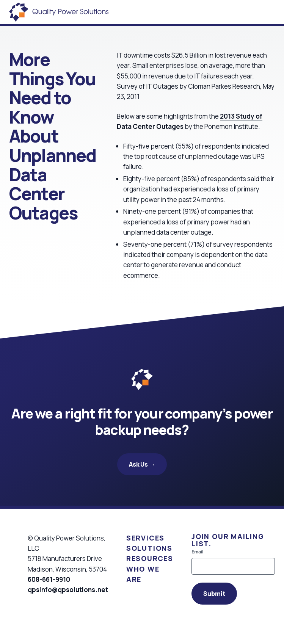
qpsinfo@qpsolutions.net (68, 590)
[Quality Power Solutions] (59, 12)
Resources (150, 558)
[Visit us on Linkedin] (43, 608)
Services (145, 538)
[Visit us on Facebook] (32, 608)
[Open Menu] (275, 12)
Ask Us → (142, 464)
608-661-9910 (49, 579)
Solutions (149, 548)
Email (197, 552)
